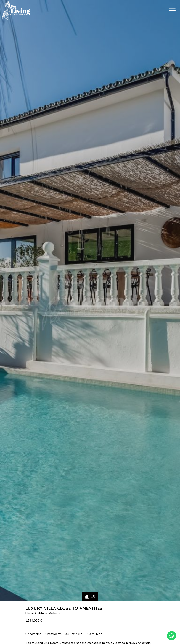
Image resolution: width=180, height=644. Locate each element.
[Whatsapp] (172, 636)
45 (90, 597)
